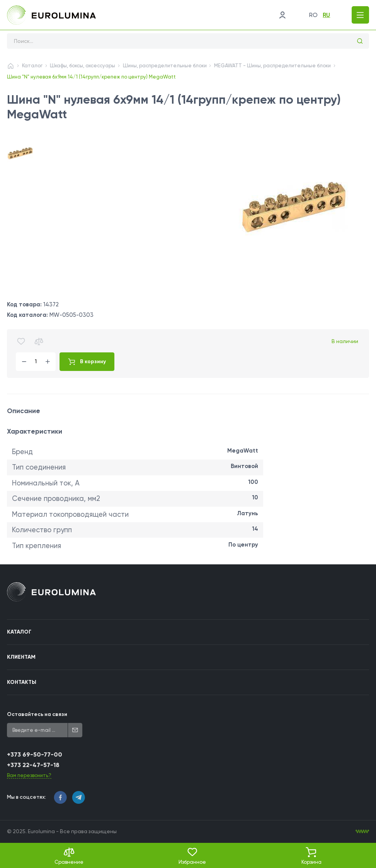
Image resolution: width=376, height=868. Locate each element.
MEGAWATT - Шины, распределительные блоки (272, 66)
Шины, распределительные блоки (165, 66)
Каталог (32, 66)
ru (326, 15)
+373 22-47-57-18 (33, 765)
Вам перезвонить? (29, 775)
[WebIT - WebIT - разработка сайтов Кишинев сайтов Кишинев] (362, 831)
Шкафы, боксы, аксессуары (83, 66)
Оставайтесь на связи (37, 714)
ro (313, 15)
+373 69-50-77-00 (35, 754)
